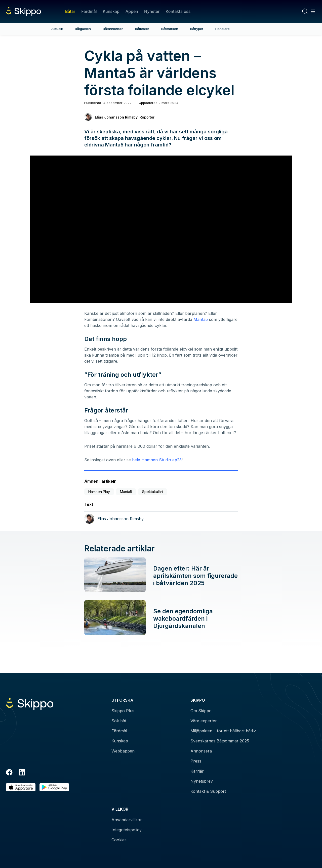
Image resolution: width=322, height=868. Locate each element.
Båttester (142, 29)
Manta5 (201, 319)
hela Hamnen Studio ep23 (157, 460)
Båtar (70, 11)
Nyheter (152, 11)
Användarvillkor (127, 820)
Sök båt (119, 721)
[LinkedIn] (22, 773)
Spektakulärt (153, 492)
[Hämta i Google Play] (54, 787)
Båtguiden (83, 29)
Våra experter (204, 721)
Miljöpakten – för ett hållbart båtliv (223, 731)
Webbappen (123, 751)
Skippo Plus (123, 711)
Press (196, 761)
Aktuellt (57, 29)
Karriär (197, 771)
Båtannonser (113, 29)
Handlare (223, 29)
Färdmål (89, 11)
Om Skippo (201, 711)
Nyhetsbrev (202, 781)
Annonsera (201, 751)
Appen (132, 11)
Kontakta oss (178, 11)
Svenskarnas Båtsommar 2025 (220, 741)
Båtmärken (170, 29)
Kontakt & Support (208, 791)
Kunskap (111, 11)
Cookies (119, 840)
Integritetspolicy (127, 830)
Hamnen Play (99, 492)
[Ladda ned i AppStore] (21, 787)
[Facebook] (9, 773)
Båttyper (197, 29)
